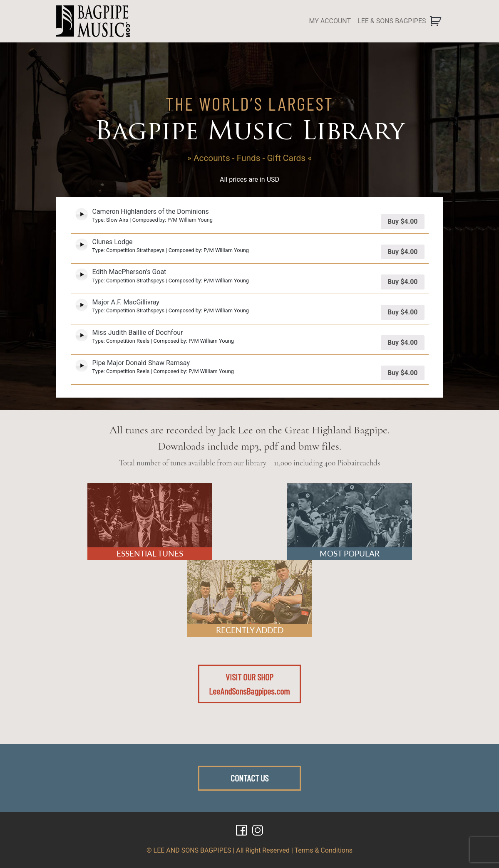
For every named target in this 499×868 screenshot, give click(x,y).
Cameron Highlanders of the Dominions (151, 211)
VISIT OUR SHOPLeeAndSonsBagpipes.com (249, 684)
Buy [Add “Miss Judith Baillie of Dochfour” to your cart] (403, 343)
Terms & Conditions (324, 850)
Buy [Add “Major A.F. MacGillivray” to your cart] (403, 312)
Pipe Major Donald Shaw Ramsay (141, 363)
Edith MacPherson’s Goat (129, 272)
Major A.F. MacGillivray (126, 302)
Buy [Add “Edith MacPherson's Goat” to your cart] (403, 282)
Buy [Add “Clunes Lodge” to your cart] (403, 252)
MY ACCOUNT (330, 21)
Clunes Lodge (113, 242)
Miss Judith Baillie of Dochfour (138, 333)
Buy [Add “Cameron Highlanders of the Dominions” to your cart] (403, 221)
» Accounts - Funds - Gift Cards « (249, 158)
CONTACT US (249, 778)
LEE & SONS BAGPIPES (392, 21)
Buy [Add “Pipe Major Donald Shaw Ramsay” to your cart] (403, 373)
